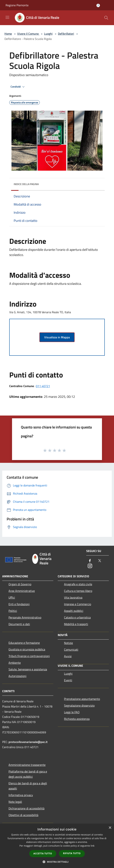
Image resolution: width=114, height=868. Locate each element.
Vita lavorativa (73, 597)
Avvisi (68, 656)
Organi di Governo (20, 584)
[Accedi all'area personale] (98, 5)
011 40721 (43, 386)
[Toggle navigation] (7, 17)
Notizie (68, 643)
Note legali (15, 802)
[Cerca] (106, 18)
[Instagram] (90, 566)
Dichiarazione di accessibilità (26, 808)
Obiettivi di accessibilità (23, 815)
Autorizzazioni (17, 676)
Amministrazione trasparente (27, 765)
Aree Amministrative (22, 591)
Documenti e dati (19, 624)
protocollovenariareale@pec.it (28, 742)
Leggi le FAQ (72, 712)
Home (8, 34)
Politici (13, 611)
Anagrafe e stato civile (78, 584)
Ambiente (15, 663)
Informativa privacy (21, 795)
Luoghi (48, 34)
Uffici (12, 597)
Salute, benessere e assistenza (28, 669)
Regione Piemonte (17, 5)
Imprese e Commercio (78, 604)
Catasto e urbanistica (77, 617)
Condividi (18, 87)
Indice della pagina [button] (26, 184)
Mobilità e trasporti (76, 624)
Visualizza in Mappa (57, 337)
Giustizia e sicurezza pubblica (27, 649)
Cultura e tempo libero (78, 591)
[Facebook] (90, 561)
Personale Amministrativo (25, 617)
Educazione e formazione (24, 643)
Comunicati (71, 650)
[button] (57, 862)
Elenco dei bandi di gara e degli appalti (28, 786)
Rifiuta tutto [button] (72, 853)
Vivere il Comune (28, 34)
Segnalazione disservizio (79, 705)
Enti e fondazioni (19, 604)
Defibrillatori (66, 34)
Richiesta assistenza (77, 719)
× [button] (110, 828)
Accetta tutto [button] (43, 854)
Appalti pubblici (74, 611)
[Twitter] (100, 561)
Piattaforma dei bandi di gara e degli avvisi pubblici (28, 774)
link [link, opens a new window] (93, 846)
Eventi (68, 680)
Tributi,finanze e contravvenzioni (29, 656)
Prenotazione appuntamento (82, 699)
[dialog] (57, 846)
